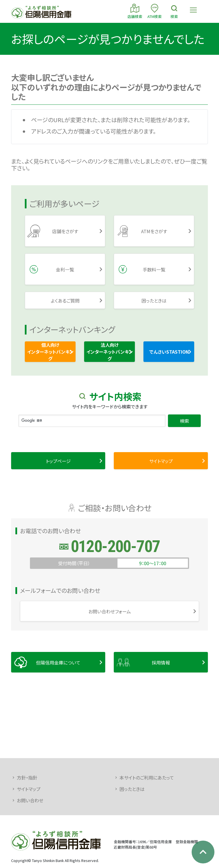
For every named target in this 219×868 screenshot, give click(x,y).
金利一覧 (65, 269)
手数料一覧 (154, 269)
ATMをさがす (154, 231)
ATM (155, 11)
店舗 (135, 11)
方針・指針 (27, 778)
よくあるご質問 (65, 301)
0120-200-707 (115, 546)
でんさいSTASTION (169, 352)
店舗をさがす (65, 231)
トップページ (58, 461)
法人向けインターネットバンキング (110, 352)
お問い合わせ (30, 800)
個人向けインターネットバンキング (50, 352)
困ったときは (154, 301)
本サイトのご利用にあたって (147, 778)
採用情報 (161, 662)
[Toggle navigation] (193, 10)
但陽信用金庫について (58, 662)
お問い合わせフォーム (110, 611)
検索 (174, 11)
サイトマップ (161, 461)
